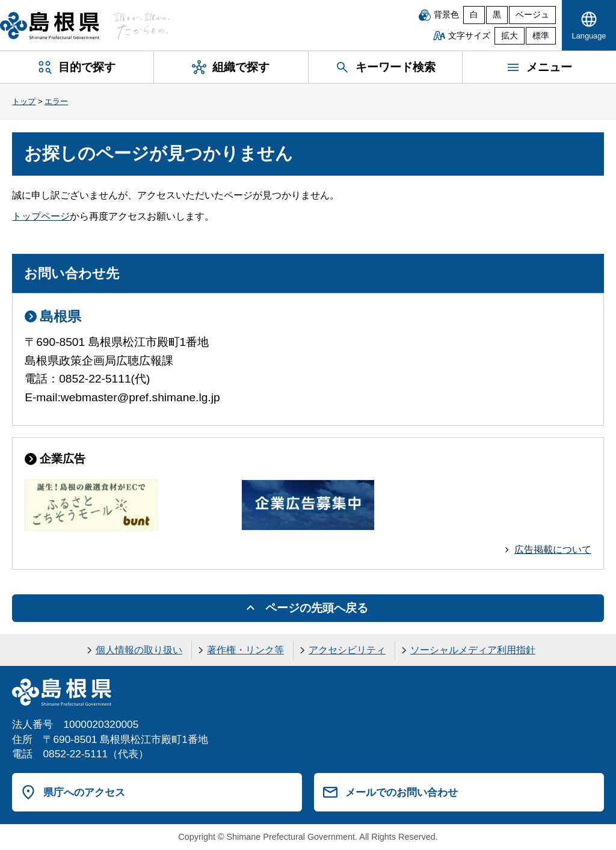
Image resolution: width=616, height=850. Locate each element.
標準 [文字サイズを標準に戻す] (541, 36)
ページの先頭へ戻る (317, 608)
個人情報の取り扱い (139, 650)
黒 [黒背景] (497, 15)
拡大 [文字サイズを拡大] (510, 36)
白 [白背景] (474, 15)
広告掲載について (553, 550)
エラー (56, 101)
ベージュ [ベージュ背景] (532, 15)
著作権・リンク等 (245, 650)
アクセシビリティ (347, 650)
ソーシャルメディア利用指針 (473, 650)
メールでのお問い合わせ (402, 792)
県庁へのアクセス (84, 792)
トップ (24, 101)
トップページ (41, 216)
